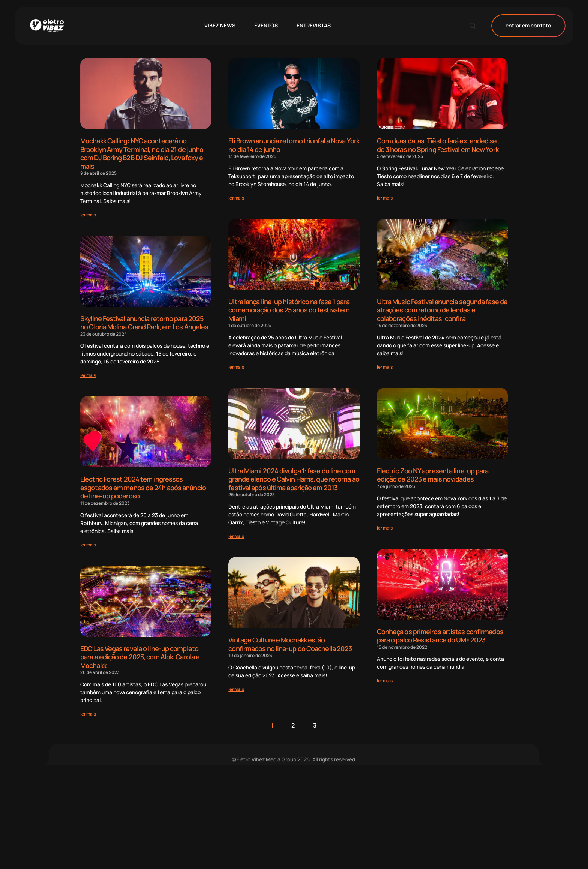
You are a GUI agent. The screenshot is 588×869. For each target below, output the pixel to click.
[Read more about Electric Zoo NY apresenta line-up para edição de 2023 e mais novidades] (385, 528)
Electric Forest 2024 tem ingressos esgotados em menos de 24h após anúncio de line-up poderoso (143, 487)
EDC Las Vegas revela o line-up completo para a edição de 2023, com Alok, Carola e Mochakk (140, 657)
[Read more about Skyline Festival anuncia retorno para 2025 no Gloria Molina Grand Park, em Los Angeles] (88, 375)
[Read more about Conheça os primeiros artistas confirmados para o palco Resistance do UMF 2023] (385, 681)
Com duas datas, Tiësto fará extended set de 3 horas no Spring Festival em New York (438, 145)
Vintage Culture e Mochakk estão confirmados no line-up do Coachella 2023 (290, 644)
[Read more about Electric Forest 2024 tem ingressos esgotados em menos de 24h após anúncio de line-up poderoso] (88, 545)
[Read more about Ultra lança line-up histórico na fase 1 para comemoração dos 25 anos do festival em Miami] (236, 367)
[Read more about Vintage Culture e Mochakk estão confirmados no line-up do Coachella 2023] (236, 689)
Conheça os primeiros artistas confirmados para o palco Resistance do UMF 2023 (440, 636)
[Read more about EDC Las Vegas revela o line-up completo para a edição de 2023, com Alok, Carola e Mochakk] (88, 714)
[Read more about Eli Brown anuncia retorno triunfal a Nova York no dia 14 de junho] (236, 198)
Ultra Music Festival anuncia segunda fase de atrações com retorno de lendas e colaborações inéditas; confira (442, 310)
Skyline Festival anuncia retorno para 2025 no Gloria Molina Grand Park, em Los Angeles (144, 323)
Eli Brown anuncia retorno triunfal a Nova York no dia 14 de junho (294, 145)
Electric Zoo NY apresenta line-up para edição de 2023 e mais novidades (433, 475)
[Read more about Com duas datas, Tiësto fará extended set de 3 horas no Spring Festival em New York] (385, 198)
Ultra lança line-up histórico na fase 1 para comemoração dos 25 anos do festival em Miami (289, 310)
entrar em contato (528, 26)
